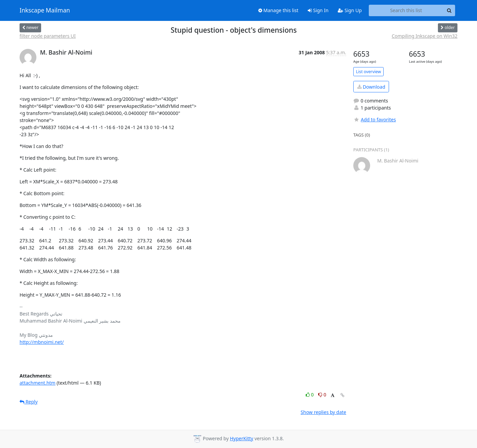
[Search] (449, 10)
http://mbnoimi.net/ (42, 342)
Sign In (318, 10)
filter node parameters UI (48, 36)
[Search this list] (406, 10)
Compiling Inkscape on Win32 (425, 36)
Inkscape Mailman (45, 10)
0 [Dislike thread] (322, 395)
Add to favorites (375, 120)
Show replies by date (323, 412)
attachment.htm (37, 383)
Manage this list (278, 10)
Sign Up (350, 10)
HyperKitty (242, 438)
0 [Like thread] (310, 395)
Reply (29, 402)
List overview (368, 72)
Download (371, 87)
